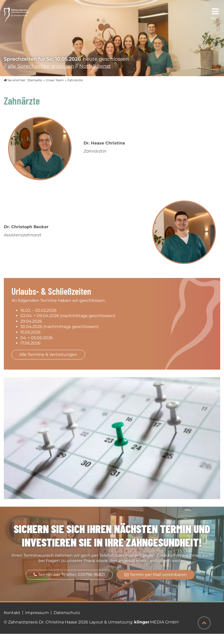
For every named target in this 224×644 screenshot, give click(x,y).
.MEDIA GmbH (156, 622)
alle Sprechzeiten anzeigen (41, 66)
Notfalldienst (95, 66)
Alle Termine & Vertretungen (48, 354)
